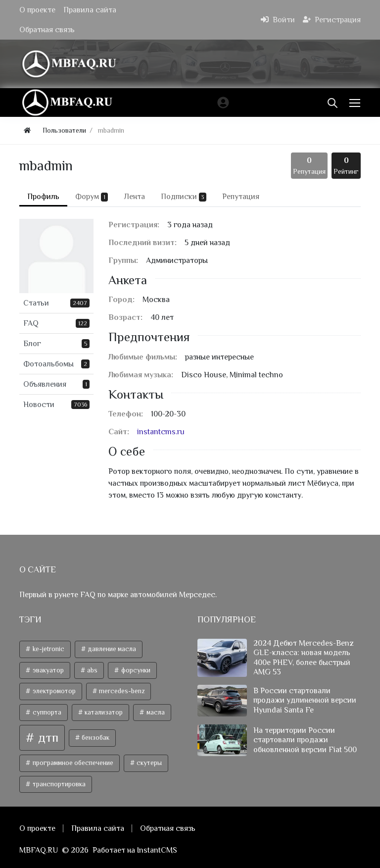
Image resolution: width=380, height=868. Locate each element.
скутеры (148, 763)
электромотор (53, 691)
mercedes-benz (121, 691)
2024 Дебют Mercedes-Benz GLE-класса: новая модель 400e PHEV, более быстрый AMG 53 (304, 658)
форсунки (135, 670)
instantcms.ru (161, 432)
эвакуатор (47, 670)
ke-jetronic (48, 649)
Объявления (56, 384)
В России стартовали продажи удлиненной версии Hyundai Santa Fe (305, 700)
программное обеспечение (72, 763)
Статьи (56, 303)
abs (92, 670)
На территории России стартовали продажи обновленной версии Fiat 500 (305, 740)
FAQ (56, 323)
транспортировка (58, 784)
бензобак (95, 738)
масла (155, 712)
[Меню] (356, 102)
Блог (56, 344)
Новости (56, 405)
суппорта (46, 712)
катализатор (103, 712)
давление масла (111, 649)
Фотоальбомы (56, 364)
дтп (47, 738)
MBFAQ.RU (39, 850)
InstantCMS (157, 850)
